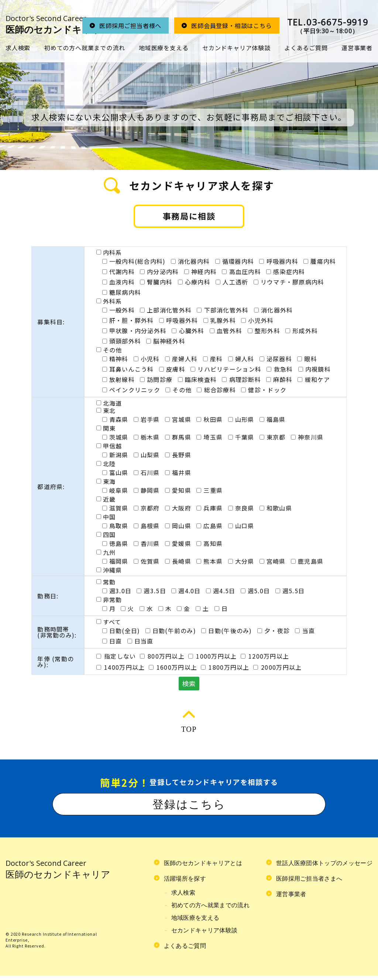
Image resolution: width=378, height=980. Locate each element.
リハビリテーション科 (229, 369)
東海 (109, 481)
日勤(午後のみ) (230, 631)
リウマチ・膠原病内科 (293, 282)
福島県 (276, 419)
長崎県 (182, 561)
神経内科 (204, 272)
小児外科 (261, 320)
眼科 (311, 359)
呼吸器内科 (282, 261)
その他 (113, 350)
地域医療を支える (164, 48)
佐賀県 (150, 561)
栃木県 (150, 437)
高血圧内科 (245, 272)
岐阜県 (119, 490)
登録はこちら (189, 807)
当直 (309, 631)
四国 (109, 535)
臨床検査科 (201, 379)
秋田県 (213, 419)
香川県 (150, 543)
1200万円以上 (269, 656)
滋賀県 (119, 508)
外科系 (113, 301)
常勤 (109, 582)
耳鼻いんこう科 (132, 369)
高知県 (213, 543)
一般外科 (122, 310)
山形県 (245, 419)
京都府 (150, 508)
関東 (109, 428)
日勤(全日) (125, 631)
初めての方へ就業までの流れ (85, 48)
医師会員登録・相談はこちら (231, 25)
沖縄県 (113, 570)
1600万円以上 (177, 667)
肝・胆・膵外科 (132, 320)
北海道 (113, 403)
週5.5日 (293, 591)
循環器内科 (238, 261)
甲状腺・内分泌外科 (138, 331)
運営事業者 (357, 48)
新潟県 (119, 455)
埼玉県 (213, 437)
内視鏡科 (318, 369)
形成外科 (305, 331)
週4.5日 (224, 591)
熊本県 (213, 561)
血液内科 (122, 282)
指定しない (120, 656)
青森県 (119, 419)
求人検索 (18, 48)
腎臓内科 (160, 282)
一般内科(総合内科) (138, 261)
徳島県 (119, 543)
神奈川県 (311, 437)
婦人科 (245, 359)
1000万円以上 (216, 656)
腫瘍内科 (323, 261)
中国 (109, 517)
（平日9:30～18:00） (328, 26)
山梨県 (150, 455)
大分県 (245, 561)
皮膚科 (176, 369)
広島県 (213, 526)
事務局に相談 (189, 216)
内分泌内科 (163, 272)
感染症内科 (289, 272)
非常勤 (113, 600)
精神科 (119, 359)
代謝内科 (122, 272)
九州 (109, 552)
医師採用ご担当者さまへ (309, 883)
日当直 (144, 641)
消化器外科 (277, 310)
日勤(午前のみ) (174, 631)
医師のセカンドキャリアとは (203, 868)
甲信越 (113, 446)
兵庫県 (213, 508)
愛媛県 (182, 543)
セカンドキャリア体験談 (236, 48)
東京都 (276, 437)
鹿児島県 (311, 561)
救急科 (283, 369)
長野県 (182, 455)
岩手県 (150, 419)
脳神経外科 (169, 341)
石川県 (150, 472)
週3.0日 (120, 591)
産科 (217, 359)
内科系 (113, 252)
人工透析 (235, 282)
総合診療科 (220, 390)
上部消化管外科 (169, 310)
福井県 (182, 472)
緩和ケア (318, 379)
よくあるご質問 (306, 48)
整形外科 (267, 331)
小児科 (150, 359)
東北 (109, 410)
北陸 (109, 464)
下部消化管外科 (226, 310)
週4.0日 (189, 591)
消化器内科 (194, 261)
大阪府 (182, 508)
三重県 (213, 490)
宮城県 (182, 419)
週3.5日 (155, 591)
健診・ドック (267, 390)
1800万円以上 (229, 667)
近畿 (109, 499)
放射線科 (122, 379)
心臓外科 (192, 331)
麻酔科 (283, 379)
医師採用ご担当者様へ (130, 25)
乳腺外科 (223, 320)
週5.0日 (259, 591)
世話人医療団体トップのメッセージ (324, 868)
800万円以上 (166, 656)
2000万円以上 (281, 667)
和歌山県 (279, 508)
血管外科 (229, 331)
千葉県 (245, 437)
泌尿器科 (279, 359)
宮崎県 (276, 561)
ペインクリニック (135, 390)
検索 (189, 683)
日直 (116, 641)
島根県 (150, 526)
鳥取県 (119, 526)
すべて (112, 622)
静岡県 (150, 490)
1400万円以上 (124, 667)
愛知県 (182, 490)
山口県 (245, 526)
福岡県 (119, 561)
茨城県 (119, 437)
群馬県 (182, 437)
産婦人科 (185, 359)
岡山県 (182, 526)
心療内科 (198, 282)
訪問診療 (160, 379)
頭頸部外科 (125, 341)
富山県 (119, 472)
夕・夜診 (277, 631)
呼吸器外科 (182, 320)
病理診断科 (245, 379)
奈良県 (245, 508)
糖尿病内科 (125, 292)
